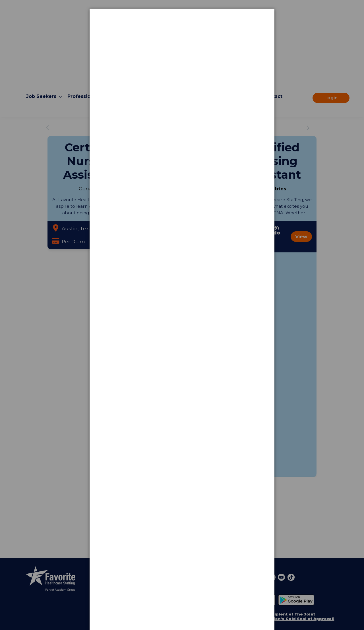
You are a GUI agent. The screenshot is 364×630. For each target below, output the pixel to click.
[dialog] (182, 30)
